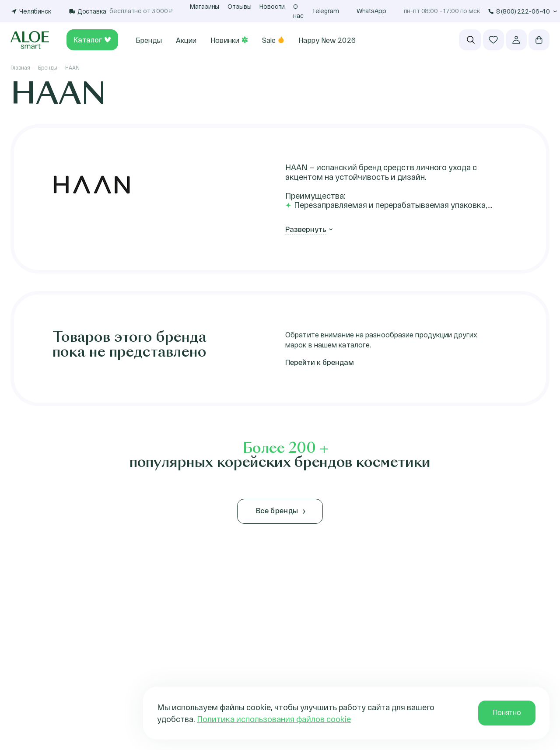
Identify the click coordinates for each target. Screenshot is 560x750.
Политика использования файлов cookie (274, 719)
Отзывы (239, 6)
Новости (272, 6)
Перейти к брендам (320, 362)
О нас (298, 11)
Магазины (205, 6)
